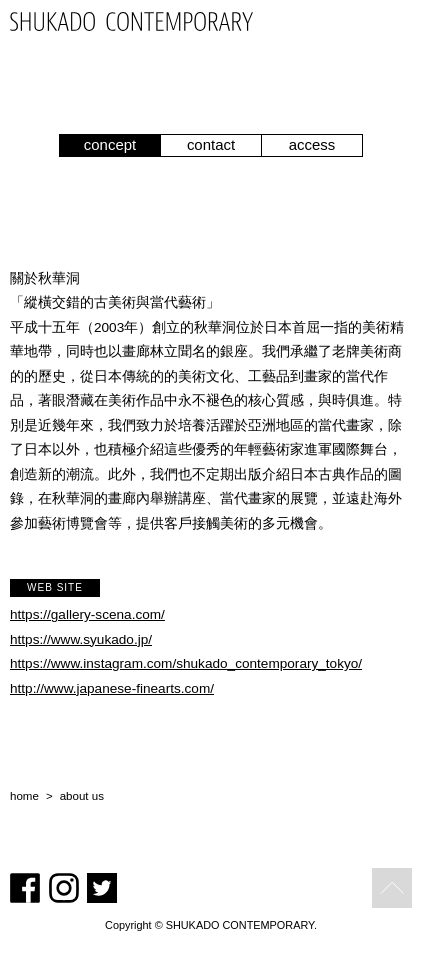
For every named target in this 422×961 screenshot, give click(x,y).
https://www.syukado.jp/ (81, 639)
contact (211, 144)
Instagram (64, 888)
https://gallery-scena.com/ (87, 614)
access (312, 144)
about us (82, 796)
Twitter (102, 888)
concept (110, 144)
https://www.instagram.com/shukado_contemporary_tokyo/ (186, 663)
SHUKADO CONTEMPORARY (131, 21)
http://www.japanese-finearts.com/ (112, 688)
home (24, 796)
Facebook (25, 888)
